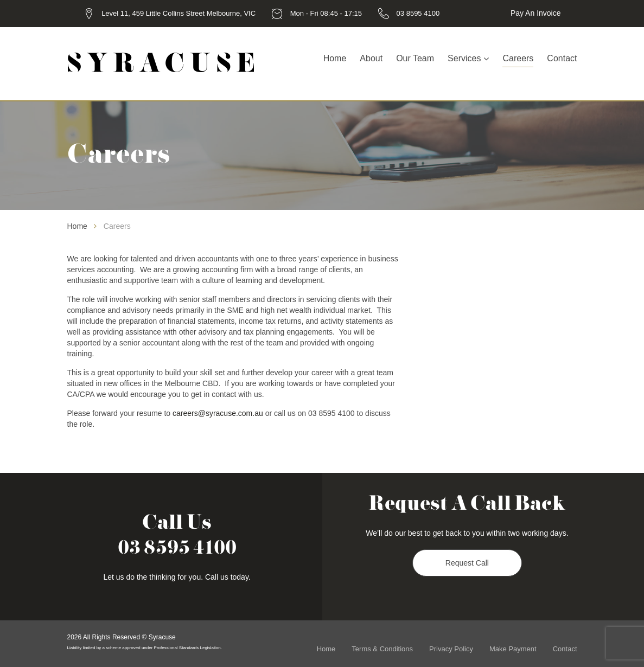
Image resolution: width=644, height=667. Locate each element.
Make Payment (513, 649)
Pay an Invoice (536, 13)
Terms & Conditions (382, 649)
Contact (562, 58)
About (371, 58)
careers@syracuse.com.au (218, 413)
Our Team (415, 58)
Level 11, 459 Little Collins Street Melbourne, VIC (178, 13)
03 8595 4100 (418, 13)
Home (335, 58)
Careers (518, 58)
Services (464, 58)
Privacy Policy (451, 649)
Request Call (467, 563)
